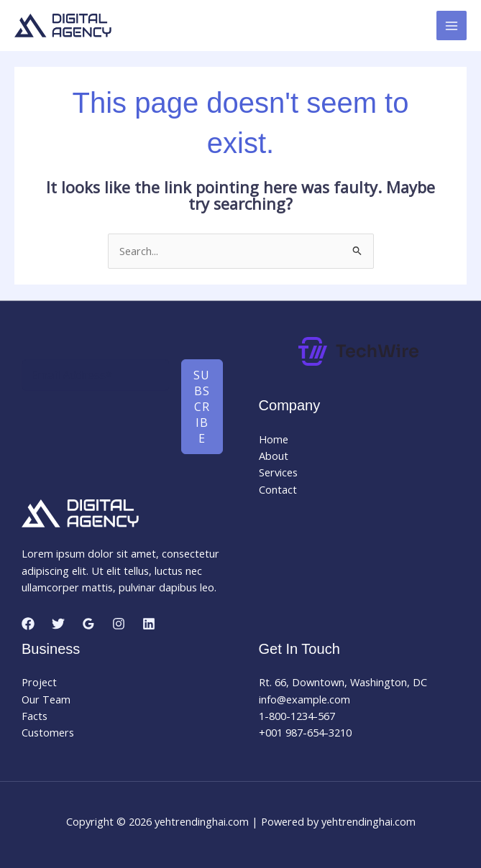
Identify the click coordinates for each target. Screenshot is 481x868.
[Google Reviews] (88, 624)
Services (278, 472)
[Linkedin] (149, 624)
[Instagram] (119, 624)
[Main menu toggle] (452, 26)
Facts (35, 716)
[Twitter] (58, 624)
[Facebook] (28, 624)
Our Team (46, 699)
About (274, 456)
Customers (48, 732)
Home (274, 439)
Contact (278, 489)
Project (39, 682)
